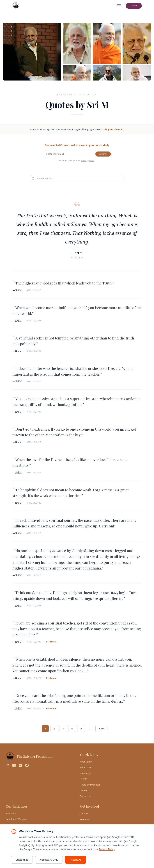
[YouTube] (14, 765)
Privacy (84, 160)
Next (104, 729)
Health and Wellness (17, 819)
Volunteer (85, 819)
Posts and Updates (90, 785)
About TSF (86, 768)
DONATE (134, 6)
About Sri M (86, 762)
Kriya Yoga (86, 773)
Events (84, 779)
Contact (84, 791)
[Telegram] (20, 765)
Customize (22, 860)
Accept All (76, 860)
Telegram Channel (113, 130)
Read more (51, 642)
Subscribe (103, 154)
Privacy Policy (107, 849)
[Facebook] (27, 765)
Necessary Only (49, 860)
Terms (92, 160)
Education (11, 814)
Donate (84, 814)
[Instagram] (8, 765)
